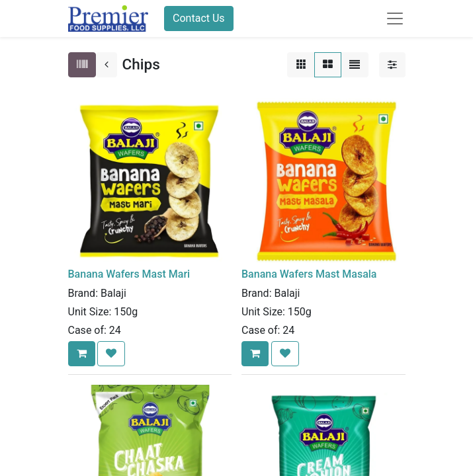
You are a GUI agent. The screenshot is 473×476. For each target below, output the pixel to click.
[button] (82, 354)
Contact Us (199, 18)
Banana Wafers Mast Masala (309, 274)
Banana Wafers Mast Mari (129, 274)
